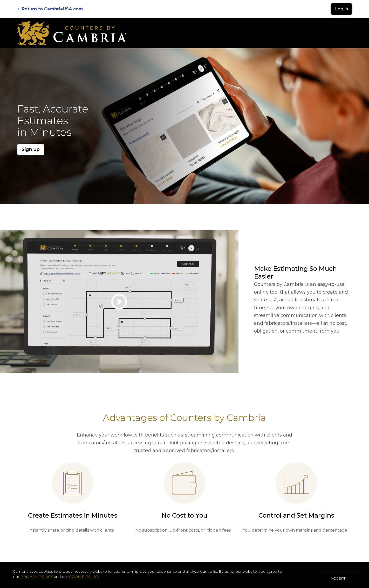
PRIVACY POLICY (37, 577)
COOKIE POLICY (84, 577)
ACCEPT (338, 578)
